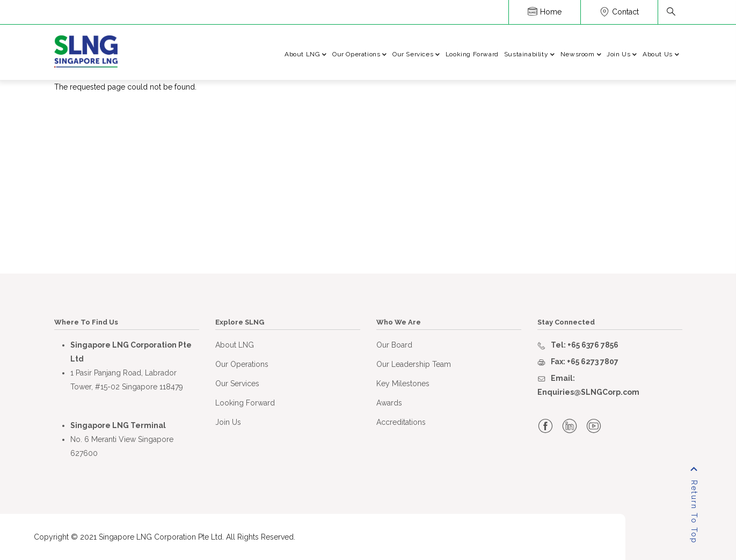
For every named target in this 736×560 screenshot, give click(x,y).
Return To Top (694, 512)
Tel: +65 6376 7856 (585, 345)
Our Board (394, 345)
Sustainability (530, 55)
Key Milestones (403, 384)
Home (545, 12)
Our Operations (360, 55)
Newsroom (581, 55)
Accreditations (401, 422)
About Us (661, 55)
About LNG (306, 55)
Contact (619, 12)
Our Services (416, 55)
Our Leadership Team (414, 364)
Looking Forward (472, 54)
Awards (389, 403)
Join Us (622, 55)
